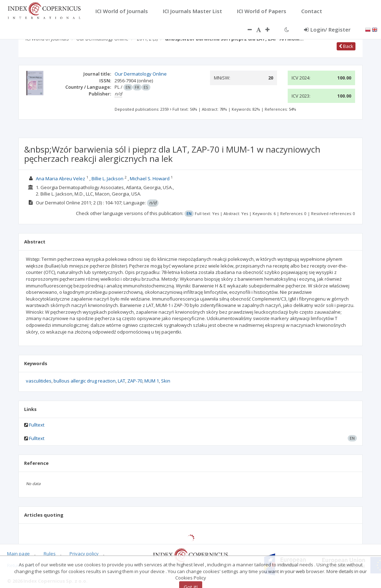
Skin (166, 381)
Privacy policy (84, 554)
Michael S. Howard (150, 178)
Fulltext (37, 425)
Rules (50, 554)
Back (346, 46)
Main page (18, 554)
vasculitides (39, 381)
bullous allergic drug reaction (85, 381)
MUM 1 (152, 381)
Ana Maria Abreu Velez (60, 178)
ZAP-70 (135, 381)
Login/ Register (327, 29)
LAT (122, 381)
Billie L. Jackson (107, 178)
